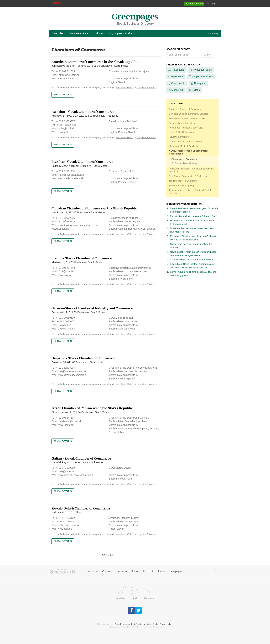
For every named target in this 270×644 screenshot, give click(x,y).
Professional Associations (184, 163)
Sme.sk (126, 624)
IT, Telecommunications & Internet (186, 141)
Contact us (108, 571)
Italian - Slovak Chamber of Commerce (81, 459)
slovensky (213, 33)
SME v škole (152, 624)
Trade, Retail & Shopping (181, 185)
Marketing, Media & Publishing (184, 146)
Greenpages (135, 17)
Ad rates (99, 33)
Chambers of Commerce (184, 159)
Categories (58, 33)
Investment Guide (124, 88)
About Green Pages (79, 33)
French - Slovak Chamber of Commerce (82, 258)
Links (152, 571)
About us (94, 571)
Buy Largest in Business (122, 33)
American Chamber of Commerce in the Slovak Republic (95, 62)
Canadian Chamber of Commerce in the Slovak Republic (95, 208)
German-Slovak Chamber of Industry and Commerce (92, 308)
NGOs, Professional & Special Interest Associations (189, 152)
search (207, 55)
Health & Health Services (181, 132)
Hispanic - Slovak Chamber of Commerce (83, 358)
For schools (138, 571)
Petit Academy (138, 624)
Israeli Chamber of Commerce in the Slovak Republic (92, 408)
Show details (63, 95)
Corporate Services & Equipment (185, 109)
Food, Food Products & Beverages (186, 128)
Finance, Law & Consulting (182, 123)
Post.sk (118, 624)
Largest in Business (146, 88)
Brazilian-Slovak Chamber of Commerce (82, 162)
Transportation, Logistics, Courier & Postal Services (190, 192)
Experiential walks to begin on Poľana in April (193, 216)
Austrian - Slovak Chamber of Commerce (83, 112)
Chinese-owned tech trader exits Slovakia (191, 260)
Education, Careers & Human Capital (187, 118)
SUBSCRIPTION (194, 4)
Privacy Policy (166, 624)
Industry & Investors (179, 137)
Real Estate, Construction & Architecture (189, 176)
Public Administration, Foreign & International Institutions (191, 170)
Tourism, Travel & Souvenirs (183, 181)
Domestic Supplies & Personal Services (189, 114)
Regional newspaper (170, 571)
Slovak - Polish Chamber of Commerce (81, 509)
